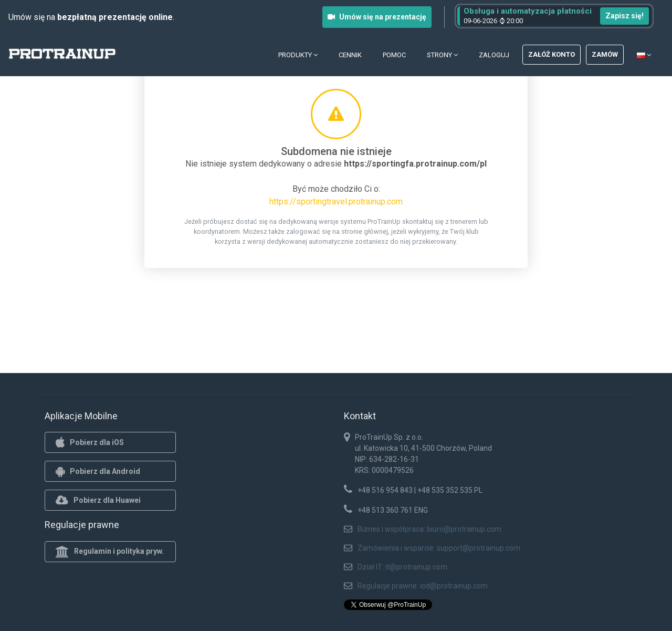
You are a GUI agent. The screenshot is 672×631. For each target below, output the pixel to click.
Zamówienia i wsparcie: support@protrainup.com (439, 548)
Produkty (298, 55)
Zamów (605, 54)
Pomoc (394, 55)
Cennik (350, 55)
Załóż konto (552, 54)
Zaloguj (494, 55)
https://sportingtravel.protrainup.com (336, 201)
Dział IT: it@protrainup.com (402, 567)
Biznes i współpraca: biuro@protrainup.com (429, 529)
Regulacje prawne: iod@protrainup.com (423, 586)
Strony (442, 55)
